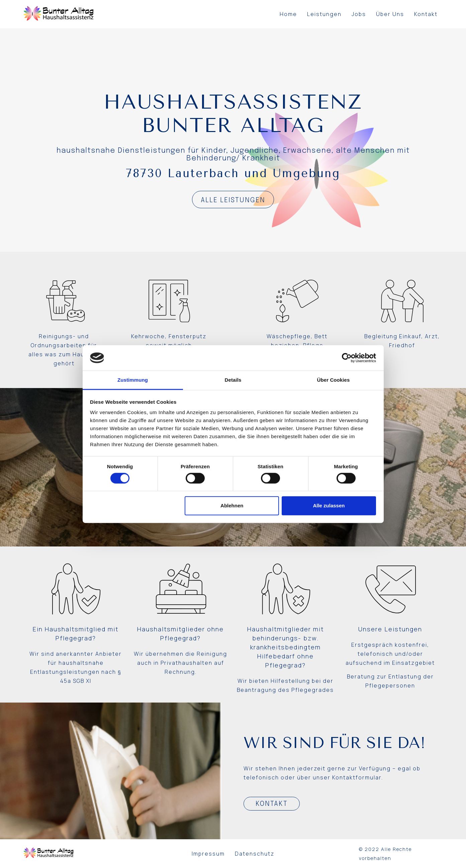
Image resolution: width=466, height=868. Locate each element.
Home (288, 14)
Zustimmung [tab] (133, 380)
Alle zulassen (329, 506)
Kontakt (426, 14)
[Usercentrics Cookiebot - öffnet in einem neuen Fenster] (347, 358)
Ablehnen (232, 506)
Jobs (359, 14)
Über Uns (390, 14)
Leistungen (324, 14)
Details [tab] (233, 380)
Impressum (208, 854)
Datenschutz (255, 854)
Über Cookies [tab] (334, 380)
